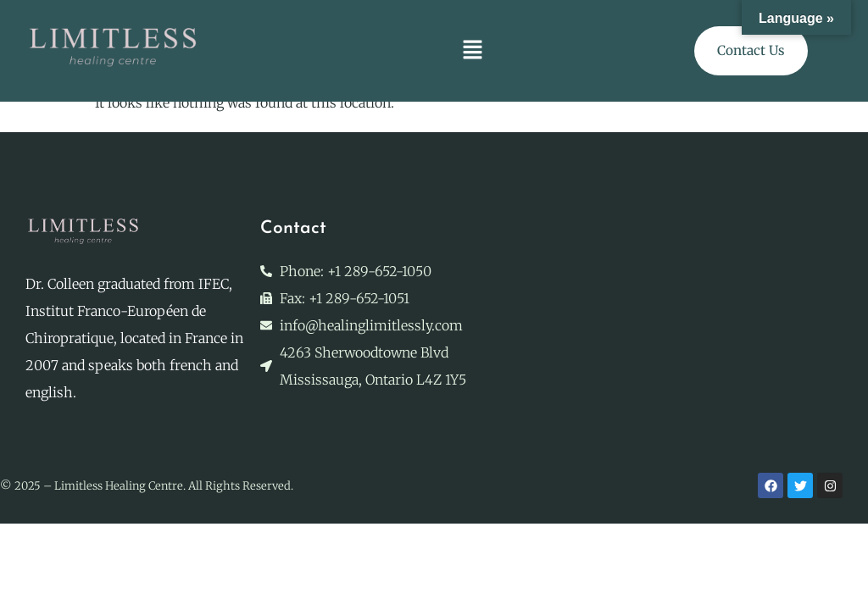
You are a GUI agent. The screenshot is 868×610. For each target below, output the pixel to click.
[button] (473, 50)
